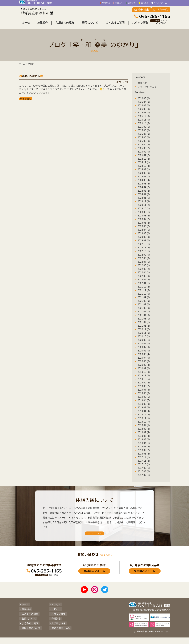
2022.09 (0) (144, 259)
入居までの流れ (65, 27)
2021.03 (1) (144, 323)
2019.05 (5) (144, 401)
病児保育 (145, 3)
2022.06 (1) (144, 270)
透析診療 (132, 3)
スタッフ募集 (140, 27)
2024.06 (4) (144, 185)
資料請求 (144, 10)
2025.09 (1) (144, 131)
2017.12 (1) (144, 462)
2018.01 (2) (144, 458)
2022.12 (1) (144, 248)
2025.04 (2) (144, 149)
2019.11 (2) (144, 380)
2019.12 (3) (144, 376)
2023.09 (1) (144, 217)
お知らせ (142, 87)
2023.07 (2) (144, 224)
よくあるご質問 (115, 27)
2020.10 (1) (144, 341)
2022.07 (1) (144, 266)
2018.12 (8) (144, 419)
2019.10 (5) (144, 384)
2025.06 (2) (144, 142)
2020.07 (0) (144, 352)
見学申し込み (57, 629)
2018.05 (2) (144, 444)
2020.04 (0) (144, 362)
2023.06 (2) (144, 227)
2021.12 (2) (144, 291)
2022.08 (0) (144, 263)
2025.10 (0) (144, 128)
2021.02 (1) (144, 327)
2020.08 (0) (144, 348)
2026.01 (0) (144, 117)
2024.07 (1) (144, 181)
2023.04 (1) (144, 234)
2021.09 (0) (144, 302)
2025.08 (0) (144, 135)
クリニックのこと (147, 91)
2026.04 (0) (144, 106)
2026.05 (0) (144, 103)
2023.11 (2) (144, 209)
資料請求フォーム (94, 579)
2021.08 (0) (144, 305)
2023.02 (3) (144, 241)
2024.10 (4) (144, 170)
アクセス (161, 27)
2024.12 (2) (144, 163)
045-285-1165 (155, 17)
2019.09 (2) (144, 387)
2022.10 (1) (144, 256)
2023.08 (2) (144, 220)
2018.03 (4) (144, 451)
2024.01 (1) (144, 202)
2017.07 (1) (144, 479)
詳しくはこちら (95, 539)
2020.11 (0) (144, 337)
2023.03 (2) (144, 238)
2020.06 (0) (144, 355)
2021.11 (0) (144, 295)
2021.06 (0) (144, 312)
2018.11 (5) (144, 423)
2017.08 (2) (144, 476)
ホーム (26, 27)
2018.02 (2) (144, 455)
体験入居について (29, 633)
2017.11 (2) (144, 465)
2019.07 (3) (144, 394)
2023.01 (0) (144, 245)
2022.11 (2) (144, 252)
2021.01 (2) (144, 330)
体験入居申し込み (59, 633)
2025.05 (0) (144, 145)
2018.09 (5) (144, 430)
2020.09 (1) (144, 344)
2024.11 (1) (144, 167)
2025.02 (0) (144, 156)
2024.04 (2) (144, 192)
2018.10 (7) (144, 426)
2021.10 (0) (144, 298)
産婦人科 (119, 3)
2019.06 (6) (144, 398)
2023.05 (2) (144, 231)
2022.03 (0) (144, 280)
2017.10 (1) (144, 469)
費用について (90, 27)
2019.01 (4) (144, 415)
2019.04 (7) (144, 405)
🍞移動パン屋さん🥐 (36, 80)
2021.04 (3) (144, 320)
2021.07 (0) (144, 309)
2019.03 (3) (144, 408)
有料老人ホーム (160, 3)
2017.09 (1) (144, 472)
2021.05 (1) (144, 316)
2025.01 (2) (144, 160)
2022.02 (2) (144, 284)
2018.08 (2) (144, 433)
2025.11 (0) (144, 124)
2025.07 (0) (144, 138)
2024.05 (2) (144, 188)
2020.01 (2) (144, 373)
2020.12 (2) (144, 334)
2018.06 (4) (144, 440)
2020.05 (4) (144, 359)
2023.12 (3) (144, 206)
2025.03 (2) (144, 153)
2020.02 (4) (144, 369)
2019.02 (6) (144, 412)
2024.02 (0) (144, 199)
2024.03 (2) (144, 195)
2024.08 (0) (144, 177)
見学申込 (163, 10)
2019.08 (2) (144, 391)
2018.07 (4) (144, 437)
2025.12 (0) (144, 121)
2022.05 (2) (144, 273)
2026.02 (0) (144, 113)
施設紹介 (43, 27)
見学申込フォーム (145, 579)
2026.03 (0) (144, 110)
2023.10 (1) (144, 213)
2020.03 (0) (144, 366)
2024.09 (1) (144, 174)
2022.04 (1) (144, 277)
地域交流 (106, 3)
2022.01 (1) (144, 288)
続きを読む (26, 103)
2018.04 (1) (144, 447)
